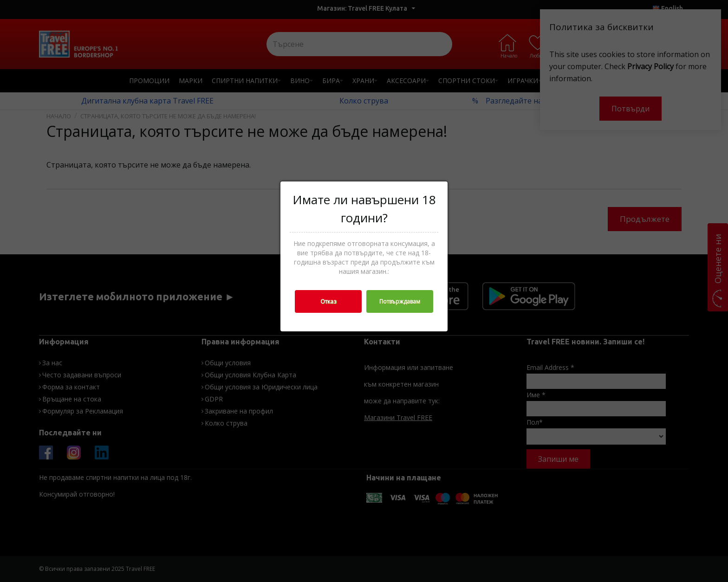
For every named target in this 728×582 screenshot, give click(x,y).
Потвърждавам (400, 301)
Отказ (328, 301)
